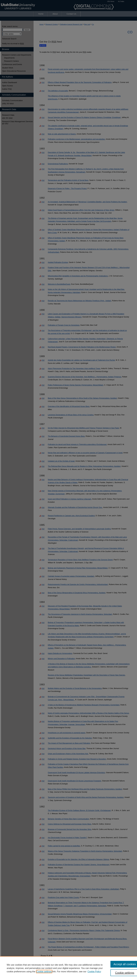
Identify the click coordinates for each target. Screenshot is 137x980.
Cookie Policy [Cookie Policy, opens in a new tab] (94, 972)
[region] (68, 968)
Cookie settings (44, 972)
